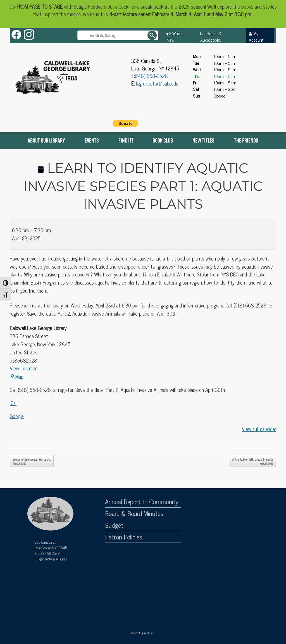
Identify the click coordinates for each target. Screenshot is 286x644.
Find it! (126, 140)
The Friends (246, 140)
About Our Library (46, 140)
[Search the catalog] (118, 35)
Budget (114, 525)
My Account (256, 36)
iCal (13, 403)
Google (17, 416)
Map (17, 377)
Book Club (163, 140)
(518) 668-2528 (151, 76)
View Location (24, 368)
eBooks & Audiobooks (211, 36)
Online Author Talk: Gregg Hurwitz (252, 461)
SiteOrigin (140, 633)
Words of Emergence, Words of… (32, 461)
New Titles (203, 140)
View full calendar (259, 429)
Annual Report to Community (142, 502)
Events (92, 140)
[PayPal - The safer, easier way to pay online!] (125, 123)
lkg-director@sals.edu (157, 83)
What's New (175, 36)
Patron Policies (124, 537)
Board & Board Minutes (134, 513)
